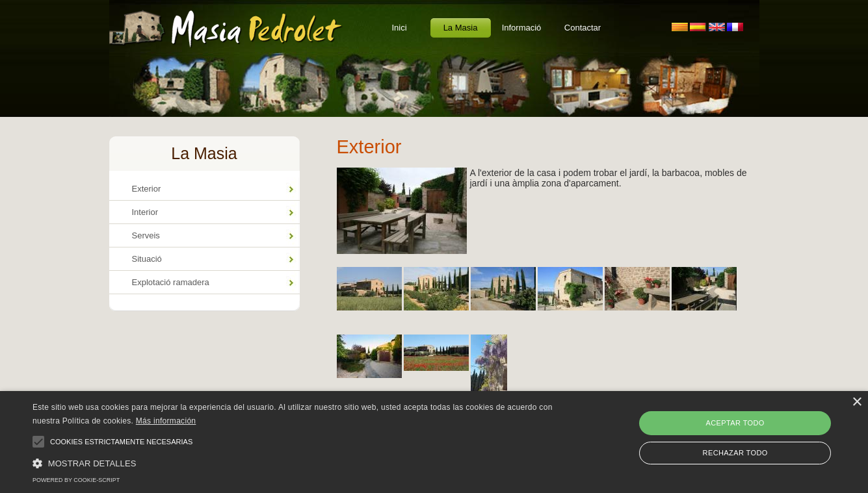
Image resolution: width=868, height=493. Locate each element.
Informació (522, 28)
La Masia (461, 28)
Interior (145, 212)
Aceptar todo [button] (735, 423)
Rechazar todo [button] (735, 453)
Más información (166, 421)
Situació (147, 259)
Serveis (146, 235)
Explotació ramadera (171, 282)
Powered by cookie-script (76, 480)
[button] (294, 462)
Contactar (583, 28)
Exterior (147, 189)
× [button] (857, 402)
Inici (399, 28)
